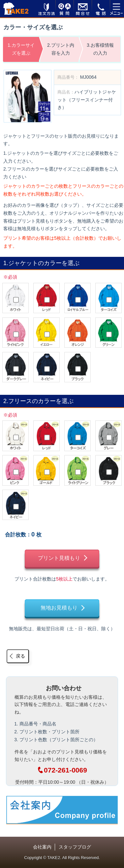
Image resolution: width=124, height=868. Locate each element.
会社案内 (42, 847)
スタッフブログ (75, 847)
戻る (20, 656)
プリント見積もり (59, 558)
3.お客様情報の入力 (100, 49)
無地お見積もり (59, 608)
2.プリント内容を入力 (61, 49)
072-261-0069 (62, 770)
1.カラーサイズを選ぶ (21, 49)
